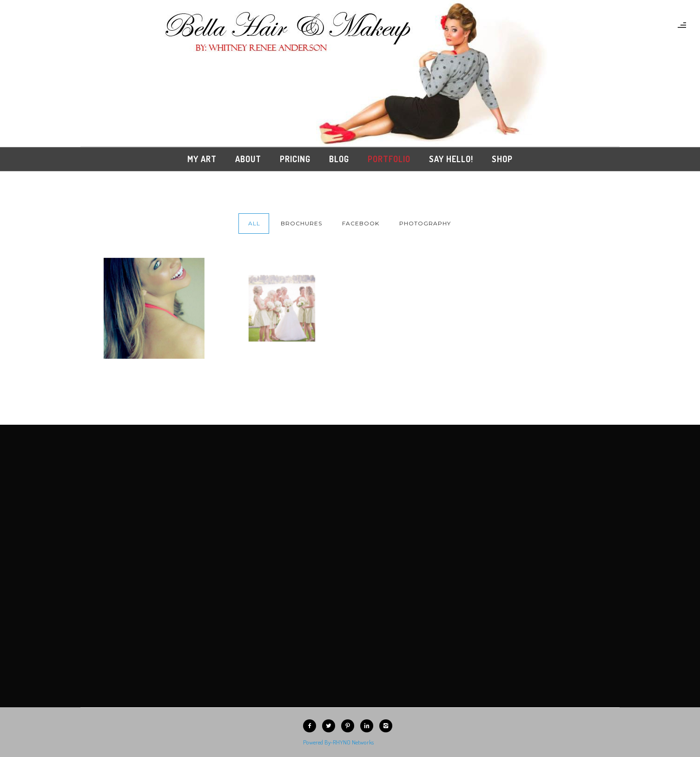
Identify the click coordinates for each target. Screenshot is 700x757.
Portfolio (389, 159)
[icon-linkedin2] (369, 726)
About (248, 159)
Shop (502, 159)
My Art (202, 159)
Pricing (295, 159)
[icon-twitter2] (331, 726)
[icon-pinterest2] (350, 726)
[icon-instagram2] (388, 726)
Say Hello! (451, 159)
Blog (339, 159)
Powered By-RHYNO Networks (338, 742)
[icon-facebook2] (312, 726)
